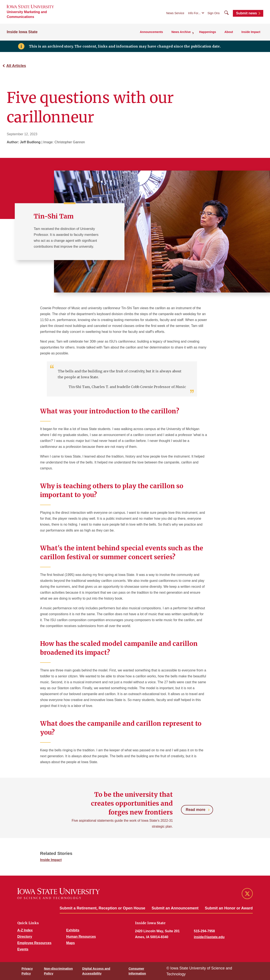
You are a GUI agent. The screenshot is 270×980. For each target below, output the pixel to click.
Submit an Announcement (175, 908)
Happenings (208, 32)
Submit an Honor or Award (229, 908)
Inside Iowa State (22, 32)
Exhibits (73, 930)
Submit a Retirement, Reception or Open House (103, 908)
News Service (175, 13)
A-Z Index (25, 930)
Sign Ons (214, 13)
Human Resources (81, 937)
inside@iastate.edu (209, 937)
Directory (25, 937)
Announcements (151, 32)
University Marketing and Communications (27, 14)
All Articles (16, 66)
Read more (195, 810)
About (229, 32)
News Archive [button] (181, 32)
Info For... (194, 13)
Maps (71, 943)
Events (23, 949)
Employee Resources (34, 943)
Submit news (246, 13)
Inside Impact (251, 32)
